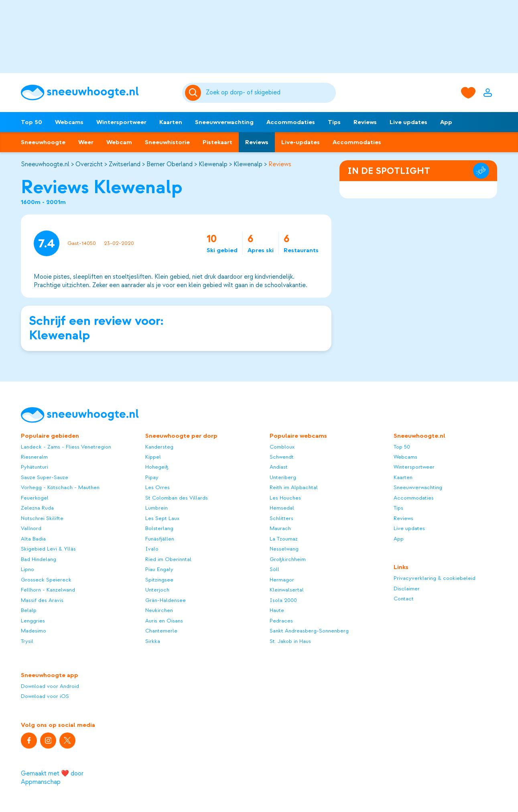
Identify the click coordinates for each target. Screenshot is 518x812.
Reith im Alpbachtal (294, 487)
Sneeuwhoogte (43, 142)
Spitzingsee (159, 580)
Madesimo (34, 631)
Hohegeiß (157, 467)
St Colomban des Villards (177, 498)
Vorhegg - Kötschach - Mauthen (60, 487)
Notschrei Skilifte (42, 518)
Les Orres (157, 487)
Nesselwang (284, 549)
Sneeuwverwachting (224, 122)
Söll (274, 569)
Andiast (279, 467)
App (446, 122)
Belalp (29, 610)
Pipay (152, 477)
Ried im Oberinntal (168, 559)
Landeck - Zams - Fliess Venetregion (66, 447)
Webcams (69, 122)
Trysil (27, 641)
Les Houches (285, 498)
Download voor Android (50, 686)
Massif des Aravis (42, 600)
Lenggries (33, 621)
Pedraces (281, 621)
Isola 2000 (283, 600)
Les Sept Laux (162, 518)
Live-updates (301, 142)
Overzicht (89, 164)
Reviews (365, 122)
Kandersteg (159, 447)
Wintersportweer (121, 122)
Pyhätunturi (35, 467)
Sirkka (153, 641)
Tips (334, 122)
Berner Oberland (170, 164)
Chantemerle (161, 631)
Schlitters (281, 518)
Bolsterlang (159, 528)
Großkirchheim (288, 559)
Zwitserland (125, 164)
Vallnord (31, 528)
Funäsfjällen (160, 539)
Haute (277, 610)
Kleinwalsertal (287, 590)
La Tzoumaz (284, 539)
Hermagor (282, 580)
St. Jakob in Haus (290, 641)
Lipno (27, 569)
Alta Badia (33, 539)
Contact (404, 599)
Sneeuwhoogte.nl (45, 164)
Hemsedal (282, 508)
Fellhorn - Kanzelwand (48, 590)
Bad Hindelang (39, 559)
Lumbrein (156, 508)
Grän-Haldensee (166, 600)
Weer (86, 142)
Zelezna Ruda (37, 508)
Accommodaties (291, 122)
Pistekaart (217, 142)
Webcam (119, 142)
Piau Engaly (159, 569)
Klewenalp (213, 164)
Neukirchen (159, 610)
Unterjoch (157, 590)
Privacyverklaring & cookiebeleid (435, 578)
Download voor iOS (45, 696)
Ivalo (152, 549)
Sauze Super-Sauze (45, 477)
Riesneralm (34, 457)
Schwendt (282, 457)
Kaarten (171, 122)
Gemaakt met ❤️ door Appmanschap (52, 778)
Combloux (282, 447)
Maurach (280, 528)
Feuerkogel (35, 498)
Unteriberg (283, 477)
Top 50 (31, 122)
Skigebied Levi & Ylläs (48, 549)
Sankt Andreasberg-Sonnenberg (309, 631)
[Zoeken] (269, 93)
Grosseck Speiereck (46, 580)
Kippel (153, 457)
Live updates (408, 122)
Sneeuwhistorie (167, 142)
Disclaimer (407, 589)
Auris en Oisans (164, 621)
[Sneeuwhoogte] (98, 93)
